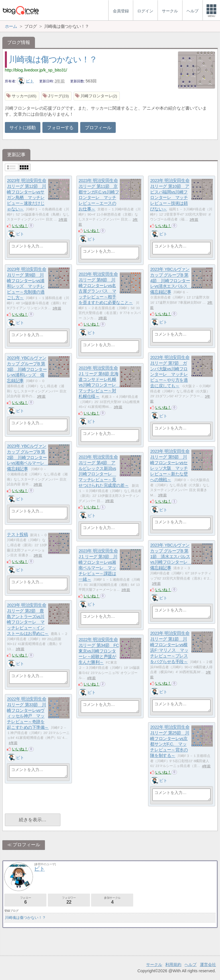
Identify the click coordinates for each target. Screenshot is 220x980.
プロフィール (98, 128)
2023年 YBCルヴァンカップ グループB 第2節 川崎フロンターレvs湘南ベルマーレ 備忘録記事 (28, 458)
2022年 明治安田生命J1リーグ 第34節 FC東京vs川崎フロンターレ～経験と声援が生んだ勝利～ (99, 651)
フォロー (25, 900)
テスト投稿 (17, 535)
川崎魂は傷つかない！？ (53, 59)
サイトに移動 (23, 128)
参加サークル (112, 900)
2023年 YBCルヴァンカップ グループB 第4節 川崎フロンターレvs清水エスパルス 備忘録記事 (171, 281)
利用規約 (173, 964)
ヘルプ (190, 964)
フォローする (60, 128)
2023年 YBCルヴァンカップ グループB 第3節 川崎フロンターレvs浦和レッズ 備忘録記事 (27, 369)
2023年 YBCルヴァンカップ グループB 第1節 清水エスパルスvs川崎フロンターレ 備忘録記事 (171, 557)
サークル (154, 964)
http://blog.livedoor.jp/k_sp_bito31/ (36, 70)
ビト (25, 81)
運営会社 (208, 964)
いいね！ (20, 226)
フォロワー (69, 900)
